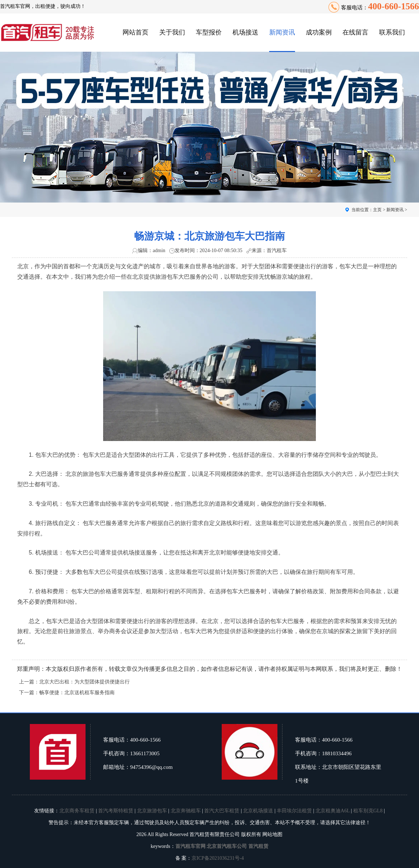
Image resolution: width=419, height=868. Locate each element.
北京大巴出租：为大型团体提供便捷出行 (84, 682)
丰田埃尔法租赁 (294, 811)
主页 (377, 210)
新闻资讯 (282, 32)
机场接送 (245, 32)
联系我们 (392, 32)
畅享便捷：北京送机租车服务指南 (77, 693)
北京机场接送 (258, 811)
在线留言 (355, 32)
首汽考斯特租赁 (116, 811)
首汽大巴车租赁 (222, 811)
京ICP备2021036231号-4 (218, 858)
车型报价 (209, 32)
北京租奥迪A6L (333, 811)
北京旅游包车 (152, 811)
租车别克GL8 (368, 811)
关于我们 (172, 32)
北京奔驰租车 (186, 811)
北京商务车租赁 (77, 811)
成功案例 (319, 32)
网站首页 (135, 32)
